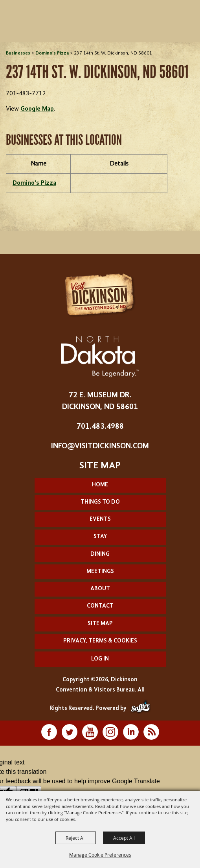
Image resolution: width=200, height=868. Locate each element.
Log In (100, 659)
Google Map (37, 109)
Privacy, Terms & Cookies (100, 641)
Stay (100, 537)
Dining (100, 554)
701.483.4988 (100, 427)
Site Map (100, 624)
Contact (100, 606)
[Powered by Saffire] (140, 709)
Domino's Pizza (52, 53)
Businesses (18, 53)
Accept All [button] (124, 838)
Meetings (100, 572)
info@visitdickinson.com (100, 446)
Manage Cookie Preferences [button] (100, 855)
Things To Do (100, 502)
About (100, 589)
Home (100, 485)
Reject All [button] (76, 838)
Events (100, 520)
